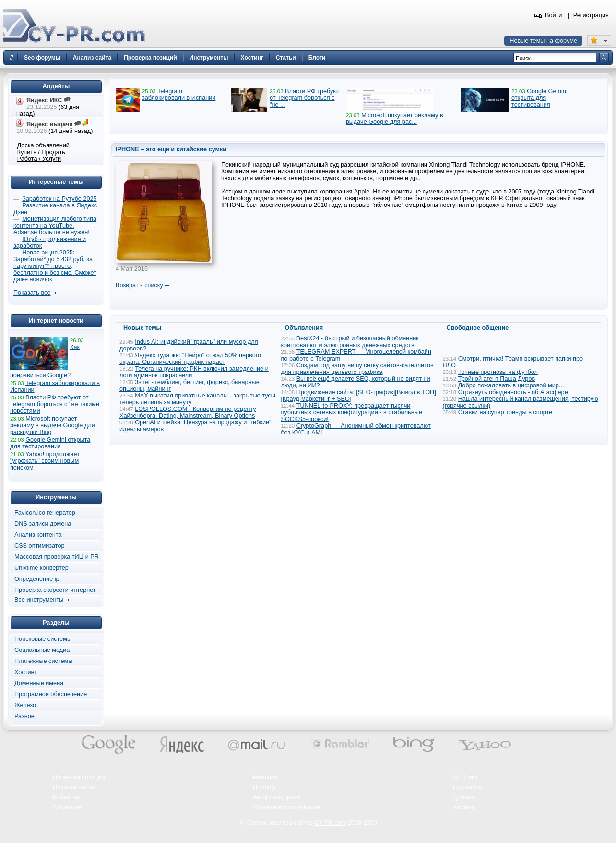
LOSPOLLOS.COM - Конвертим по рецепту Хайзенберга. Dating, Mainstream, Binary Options (188, 412)
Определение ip (37, 579)
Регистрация (591, 15)
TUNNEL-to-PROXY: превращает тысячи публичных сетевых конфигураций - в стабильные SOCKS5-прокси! (352, 412)
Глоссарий (468, 787)
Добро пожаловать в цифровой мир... (511, 385)
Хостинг (25, 672)
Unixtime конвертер (41, 568)
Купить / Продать (41, 152)
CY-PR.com (331, 823)
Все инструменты (39, 600)
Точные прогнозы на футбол (498, 372)
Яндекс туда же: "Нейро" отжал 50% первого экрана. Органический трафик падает (190, 359)
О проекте (67, 807)
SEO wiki (465, 777)
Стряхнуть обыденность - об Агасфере (513, 392)
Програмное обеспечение (51, 694)
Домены (464, 797)
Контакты (66, 797)
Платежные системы (43, 661)
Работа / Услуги (39, 159)
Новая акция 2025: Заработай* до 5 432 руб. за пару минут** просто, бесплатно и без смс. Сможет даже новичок (55, 266)
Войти (554, 15)
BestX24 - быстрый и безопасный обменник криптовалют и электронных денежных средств (350, 342)
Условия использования (287, 807)
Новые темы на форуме (543, 41)
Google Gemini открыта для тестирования (539, 98)
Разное (24, 716)
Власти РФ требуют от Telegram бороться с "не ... (305, 98)
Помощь (265, 787)
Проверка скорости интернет (55, 590)
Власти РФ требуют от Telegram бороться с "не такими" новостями (56, 404)
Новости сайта (73, 787)
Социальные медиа (42, 650)
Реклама (265, 777)
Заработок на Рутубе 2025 (59, 199)
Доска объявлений (43, 145)
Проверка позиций (79, 777)
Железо (25, 705)
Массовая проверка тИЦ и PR (57, 557)
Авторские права (277, 797)
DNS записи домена (43, 524)
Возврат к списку (139, 285)
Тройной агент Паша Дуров (497, 379)
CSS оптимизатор (40, 546)
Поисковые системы (43, 639)
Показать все (32, 293)
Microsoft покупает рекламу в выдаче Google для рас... (395, 119)
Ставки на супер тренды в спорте (505, 412)
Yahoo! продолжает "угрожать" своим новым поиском (45, 461)
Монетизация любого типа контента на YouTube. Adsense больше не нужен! (55, 226)
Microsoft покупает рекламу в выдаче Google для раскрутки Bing (53, 425)
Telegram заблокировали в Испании (179, 95)
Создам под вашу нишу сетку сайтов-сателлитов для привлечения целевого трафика (357, 369)
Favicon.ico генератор (45, 513)
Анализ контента (38, 535)
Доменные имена (39, 683)
